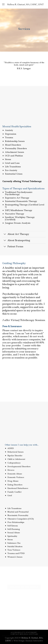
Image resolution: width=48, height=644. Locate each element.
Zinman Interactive (34, 641)
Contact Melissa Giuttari (24, 634)
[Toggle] (5, 234)
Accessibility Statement (24, 632)
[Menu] (3, 4)
